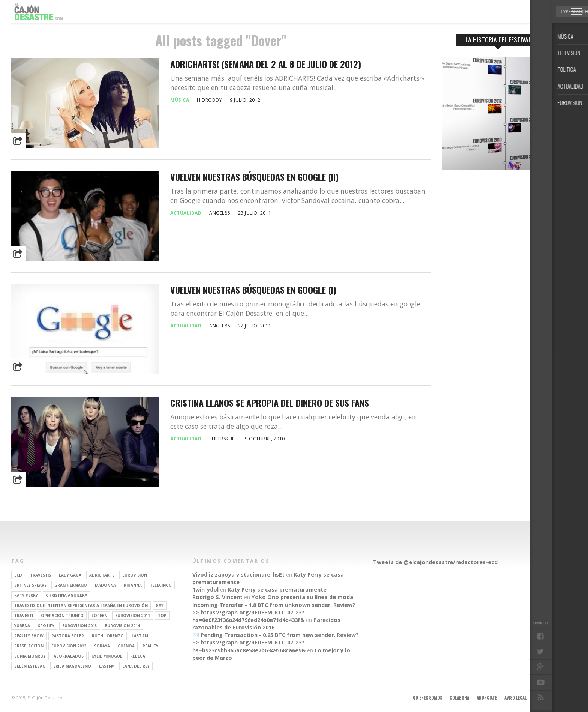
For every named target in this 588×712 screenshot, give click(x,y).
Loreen (99, 616)
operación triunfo (62, 616)
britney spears (30, 585)
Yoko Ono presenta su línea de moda (302, 597)
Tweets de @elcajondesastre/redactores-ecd (435, 562)
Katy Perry (26, 595)
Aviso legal (515, 698)
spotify (46, 626)
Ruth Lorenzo (108, 636)
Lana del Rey (136, 666)
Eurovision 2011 (133, 616)
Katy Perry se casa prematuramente (277, 590)
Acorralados (69, 656)
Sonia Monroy (30, 656)
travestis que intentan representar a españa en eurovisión (81, 605)
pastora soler (68, 636)
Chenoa (126, 646)
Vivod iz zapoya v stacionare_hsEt (238, 575)
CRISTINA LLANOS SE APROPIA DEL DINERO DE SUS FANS (270, 403)
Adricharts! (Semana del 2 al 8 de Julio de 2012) (266, 64)
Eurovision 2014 (122, 626)
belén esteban (30, 666)
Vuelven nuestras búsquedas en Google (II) (254, 177)
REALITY (150, 646)
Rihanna (133, 585)
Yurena (22, 626)
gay (160, 605)
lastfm (107, 666)
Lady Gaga (70, 575)
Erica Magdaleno (72, 666)
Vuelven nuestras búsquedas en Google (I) (253, 290)
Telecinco (161, 585)
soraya (102, 646)
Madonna (105, 585)
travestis (40, 575)
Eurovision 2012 (69, 646)
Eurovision (135, 575)
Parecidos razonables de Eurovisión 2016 (266, 624)
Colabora (459, 698)
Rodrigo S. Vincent (217, 597)
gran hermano (71, 585)
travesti (24, 616)
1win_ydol (205, 590)
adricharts (102, 575)
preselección (29, 646)
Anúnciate (487, 698)
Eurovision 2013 (80, 626)
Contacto (544, 698)
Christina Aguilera (67, 595)
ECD (18, 575)
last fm (140, 636)
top (162, 616)
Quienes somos (427, 698)
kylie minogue (107, 656)
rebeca (138, 656)
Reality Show (29, 636)
